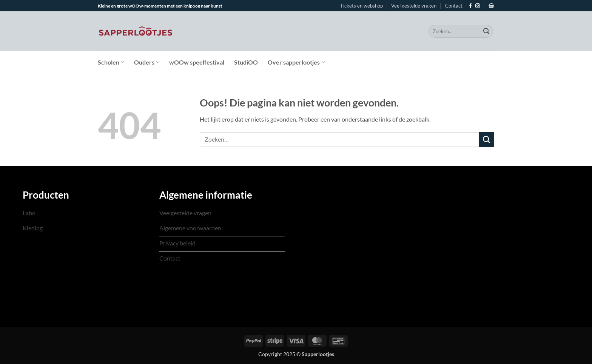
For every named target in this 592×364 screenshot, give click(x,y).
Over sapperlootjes (296, 62)
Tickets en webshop (362, 6)
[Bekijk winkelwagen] (491, 5)
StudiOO (246, 62)
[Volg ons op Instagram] (478, 6)
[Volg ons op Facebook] (470, 6)
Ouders (147, 62)
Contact (454, 6)
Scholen (111, 62)
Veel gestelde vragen (414, 6)
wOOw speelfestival (197, 62)
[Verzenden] (486, 31)
